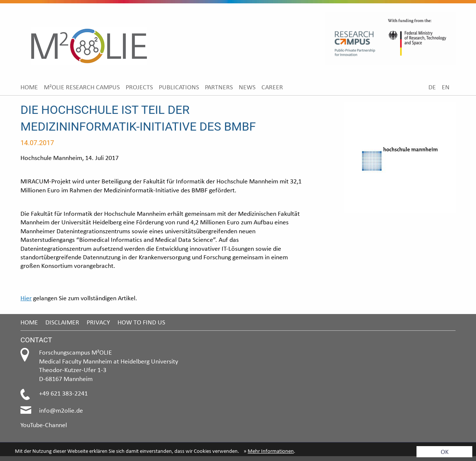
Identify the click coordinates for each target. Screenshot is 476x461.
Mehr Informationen (271, 451)
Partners (219, 87)
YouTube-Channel (44, 425)
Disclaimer (62, 322)
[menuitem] (29, 87)
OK (445, 452)
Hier (26, 298)
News (247, 87)
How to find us (141, 322)
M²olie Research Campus (82, 87)
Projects (139, 87)
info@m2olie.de (61, 410)
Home (29, 87)
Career (272, 87)
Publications (179, 87)
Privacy (98, 322)
